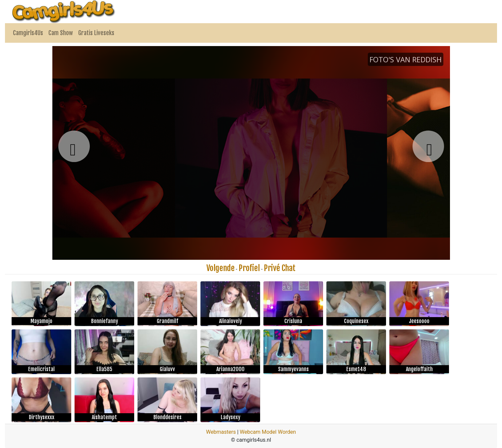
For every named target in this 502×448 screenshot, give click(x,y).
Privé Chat (280, 268)
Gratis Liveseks (96, 33)
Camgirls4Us (28, 33)
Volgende (221, 268)
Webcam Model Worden (268, 432)
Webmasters (221, 432)
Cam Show (61, 33)
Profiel (249, 268)
